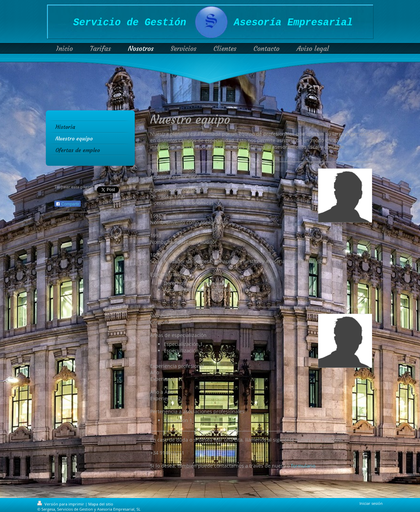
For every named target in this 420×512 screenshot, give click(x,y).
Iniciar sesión (371, 503)
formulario (303, 466)
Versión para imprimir (61, 504)
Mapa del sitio (101, 504)
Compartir (68, 204)
